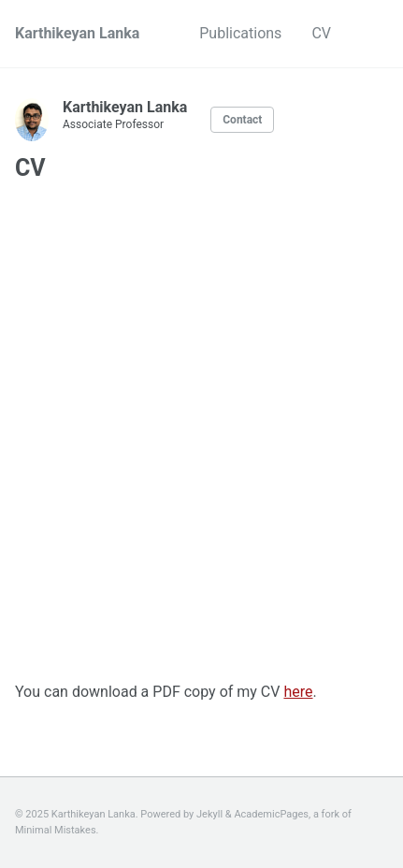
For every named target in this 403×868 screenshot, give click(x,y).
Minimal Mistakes (56, 830)
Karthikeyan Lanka (77, 33)
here (298, 692)
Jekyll (209, 814)
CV (321, 33)
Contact (242, 120)
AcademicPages (271, 814)
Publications (240, 33)
